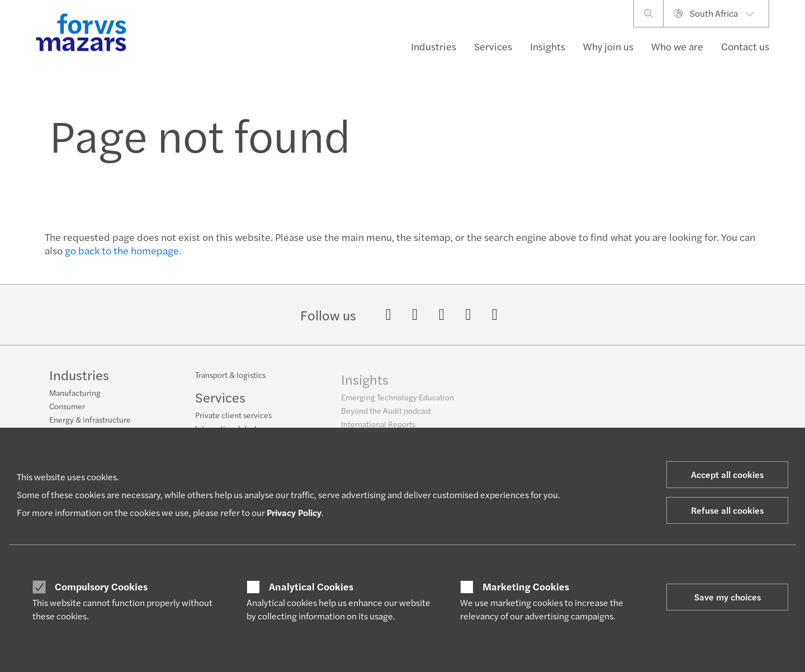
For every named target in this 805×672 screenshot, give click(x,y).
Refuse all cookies (727, 510)
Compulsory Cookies (101, 586)
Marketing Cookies (526, 586)
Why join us (608, 46)
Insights (548, 46)
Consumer (67, 413)
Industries (434, 46)
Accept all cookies (727, 474)
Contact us (745, 46)
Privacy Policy (294, 512)
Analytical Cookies (311, 586)
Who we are (677, 46)
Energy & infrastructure (90, 426)
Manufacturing (75, 399)
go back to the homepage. (123, 250)
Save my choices (728, 597)
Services (493, 46)
